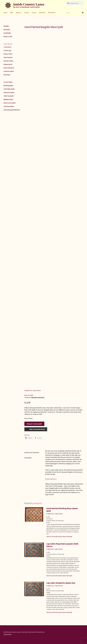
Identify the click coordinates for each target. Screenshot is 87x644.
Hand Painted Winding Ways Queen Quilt (62, 510)
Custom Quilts (8, 82)
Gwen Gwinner (8, 57)
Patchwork (41, 397)
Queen (51, 519)
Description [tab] (28, 458)
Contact (27, 13)
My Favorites (52, 13)
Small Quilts (7, 33)
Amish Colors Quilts (10, 103)
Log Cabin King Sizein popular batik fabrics (62, 545)
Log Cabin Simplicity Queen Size (61, 583)
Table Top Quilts (9, 96)
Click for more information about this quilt (59, 537)
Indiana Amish (8, 64)
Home (5, 13)
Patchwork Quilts (9, 92)
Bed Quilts (34, 397)
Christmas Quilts (9, 106)
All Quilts (6, 26)
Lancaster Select (9, 71)
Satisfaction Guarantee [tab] (32, 452)
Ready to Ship (8, 37)
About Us (19, 13)
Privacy (34, 13)
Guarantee (42, 13)
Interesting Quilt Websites (12, 110)
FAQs (12, 13)
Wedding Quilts (8, 86)
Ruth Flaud (7, 75)
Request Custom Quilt (34, 424)
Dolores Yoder (8, 54)
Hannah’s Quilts (8, 61)
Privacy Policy (8, 634)
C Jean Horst (7, 47)
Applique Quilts (8, 99)
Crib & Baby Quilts (9, 89)
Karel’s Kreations (9, 68)
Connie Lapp (7, 50)
